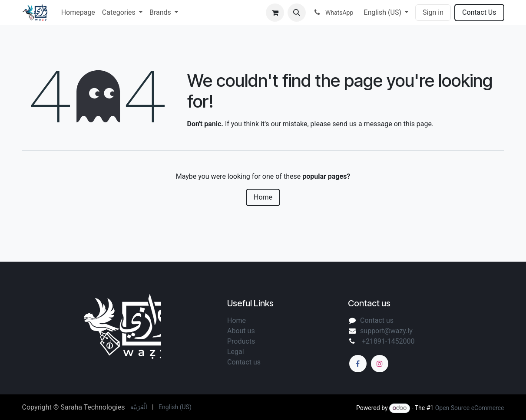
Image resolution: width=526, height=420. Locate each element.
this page (418, 124)
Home (263, 197)
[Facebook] (358, 364)
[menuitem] (78, 13)
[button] (297, 13)
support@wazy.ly (386, 331)
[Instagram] (380, 364)
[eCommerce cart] (275, 13)
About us (242, 331)
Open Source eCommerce (470, 408)
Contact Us (479, 12)
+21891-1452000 (387, 341)
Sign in (433, 12)
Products (241, 341)
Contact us (377, 320)
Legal (237, 352)
